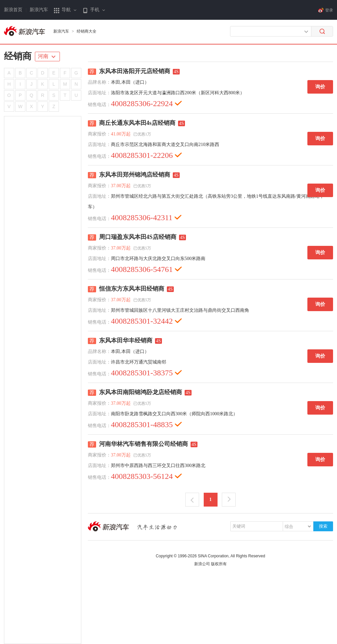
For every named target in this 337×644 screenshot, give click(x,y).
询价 (320, 87)
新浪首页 (13, 10)
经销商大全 (87, 31)
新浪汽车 (39, 10)
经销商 (18, 56)
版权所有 (219, 564)
